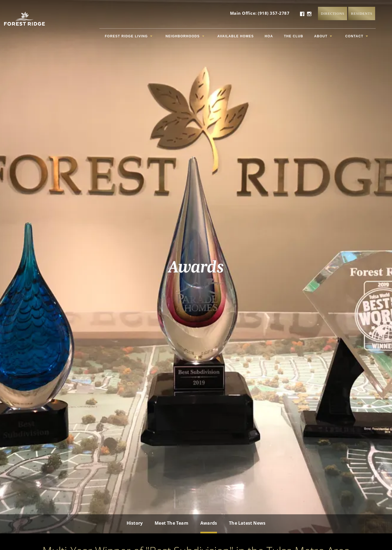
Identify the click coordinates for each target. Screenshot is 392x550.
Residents (362, 13)
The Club (294, 36)
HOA (269, 36)
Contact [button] (357, 36)
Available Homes (236, 36)
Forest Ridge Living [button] (129, 36)
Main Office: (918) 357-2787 (260, 13)
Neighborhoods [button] (185, 36)
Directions (333, 13)
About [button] (323, 36)
